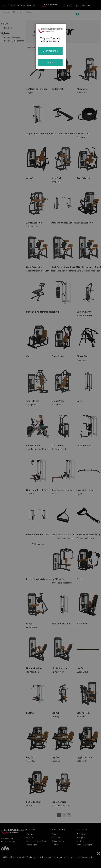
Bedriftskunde (50, 51)
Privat (50, 63)
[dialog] (51, 47)
